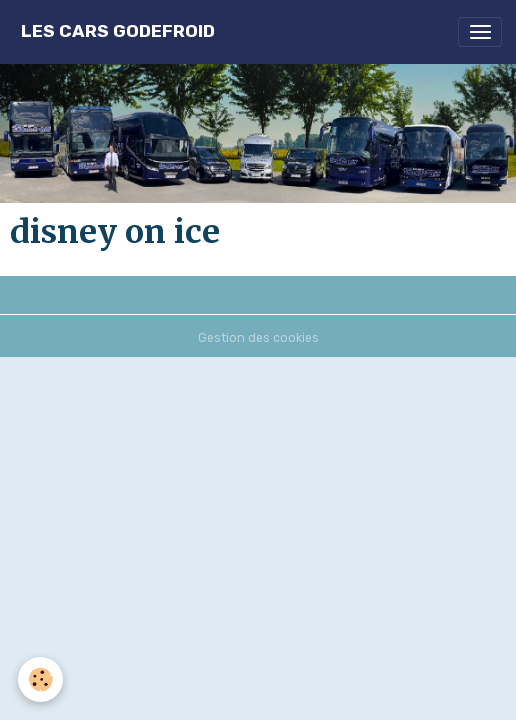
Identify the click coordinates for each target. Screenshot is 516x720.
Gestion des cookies (258, 338)
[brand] (118, 31)
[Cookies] (40, 679)
